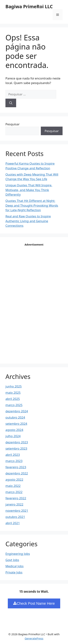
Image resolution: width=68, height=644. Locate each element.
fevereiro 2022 (16, 498)
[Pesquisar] (11, 103)
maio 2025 (13, 393)
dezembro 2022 (17, 473)
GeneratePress (34, 638)
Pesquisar (13, 124)
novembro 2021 (17, 511)
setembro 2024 (16, 424)
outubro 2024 (15, 417)
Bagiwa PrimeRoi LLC (29, 6)
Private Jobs (14, 572)
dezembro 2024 (17, 411)
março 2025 (14, 405)
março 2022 (14, 492)
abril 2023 (13, 455)
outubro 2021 (15, 517)
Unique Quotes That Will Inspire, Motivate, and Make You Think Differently (29, 190)
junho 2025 (14, 386)
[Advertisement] (34, 302)
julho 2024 (13, 436)
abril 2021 (13, 523)
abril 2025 (13, 399)
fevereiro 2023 (16, 467)
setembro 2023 (16, 448)
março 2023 (14, 461)
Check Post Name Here (34, 603)
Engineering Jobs (18, 554)
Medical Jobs (15, 566)
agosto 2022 (14, 479)
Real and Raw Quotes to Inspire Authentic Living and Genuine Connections (28, 221)
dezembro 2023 (17, 442)
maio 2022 (13, 486)
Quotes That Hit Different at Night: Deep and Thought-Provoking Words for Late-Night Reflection (32, 205)
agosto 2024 (14, 430)
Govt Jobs (12, 560)
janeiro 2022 (14, 504)
